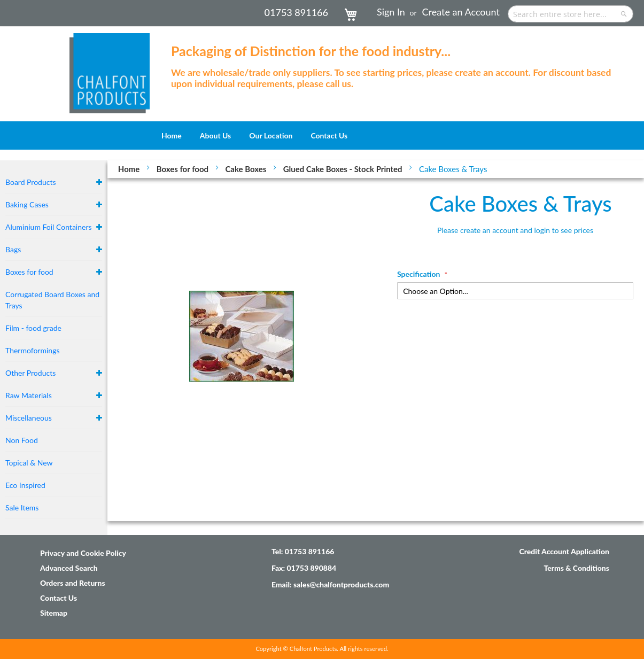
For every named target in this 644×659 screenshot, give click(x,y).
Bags (13, 249)
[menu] (322, 135)
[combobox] (571, 14)
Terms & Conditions (576, 568)
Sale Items (22, 507)
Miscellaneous (29, 418)
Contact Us (59, 598)
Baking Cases (27, 204)
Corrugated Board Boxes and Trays (52, 300)
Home (130, 169)
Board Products (31, 182)
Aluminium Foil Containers (49, 227)
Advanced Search (69, 568)
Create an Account (461, 12)
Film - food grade (33, 328)
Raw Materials (29, 395)
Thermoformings (33, 350)
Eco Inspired (25, 485)
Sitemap (54, 613)
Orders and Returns (73, 583)
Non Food (22, 440)
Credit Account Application (564, 551)
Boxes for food (184, 169)
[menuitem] (172, 135)
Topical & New (29, 463)
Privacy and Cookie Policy (83, 553)
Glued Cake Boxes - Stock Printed (344, 169)
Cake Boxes (247, 169)
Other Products (30, 373)
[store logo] (110, 68)
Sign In (391, 12)
